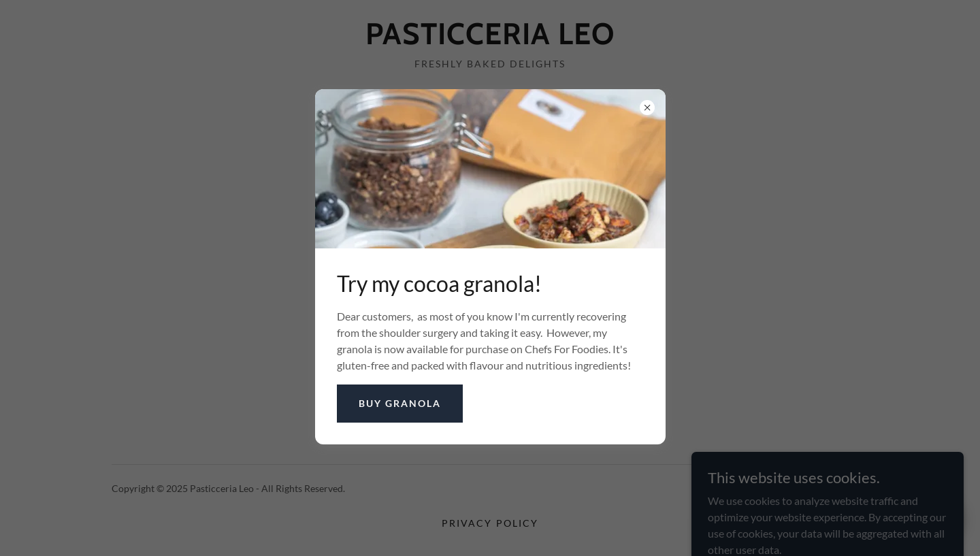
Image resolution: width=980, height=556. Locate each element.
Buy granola (400, 403)
